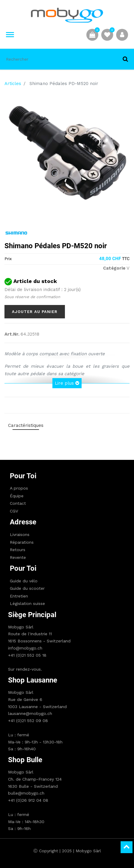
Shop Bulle (25, 760)
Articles (13, 84)
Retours (18, 550)
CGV (14, 511)
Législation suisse (27, 603)
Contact (18, 503)
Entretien (19, 596)
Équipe (17, 496)
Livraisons (20, 534)
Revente (18, 557)
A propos (19, 488)
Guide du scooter (27, 588)
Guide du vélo (24, 581)
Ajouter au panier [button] (35, 312)
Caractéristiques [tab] (26, 425)
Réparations (22, 542)
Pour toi (23, 476)
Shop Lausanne (33, 680)
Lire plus (67, 383)
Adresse (23, 522)
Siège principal (32, 615)
